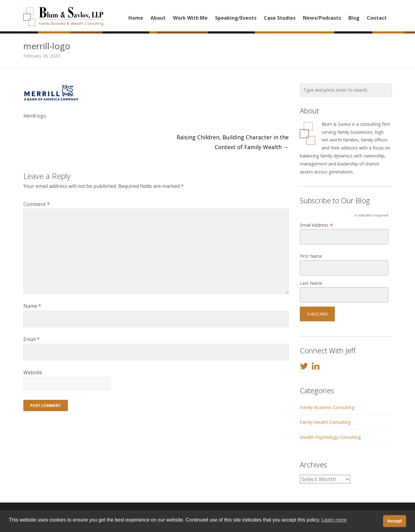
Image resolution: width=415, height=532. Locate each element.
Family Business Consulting (327, 407)
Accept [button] (395, 521)
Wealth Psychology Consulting (330, 437)
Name (32, 306)
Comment (37, 204)
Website (33, 372)
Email (31, 339)
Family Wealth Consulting (325, 422)
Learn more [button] (334, 520)
